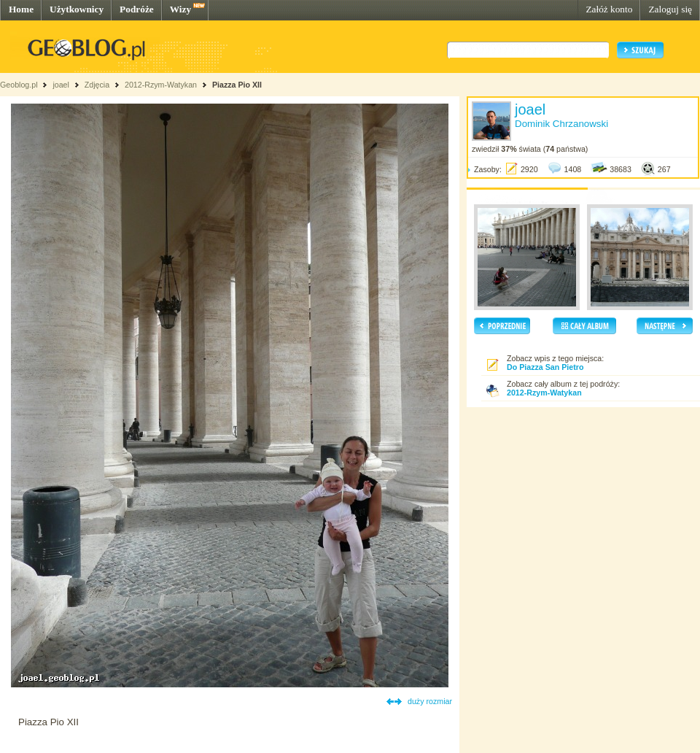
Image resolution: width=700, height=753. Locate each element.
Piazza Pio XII (237, 85)
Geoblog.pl (19, 85)
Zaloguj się (670, 9)
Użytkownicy (77, 9)
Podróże (137, 9)
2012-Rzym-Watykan (161, 85)
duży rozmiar (430, 701)
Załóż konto (609, 9)
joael (61, 85)
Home (21, 9)
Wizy (180, 9)
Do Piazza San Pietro (545, 367)
